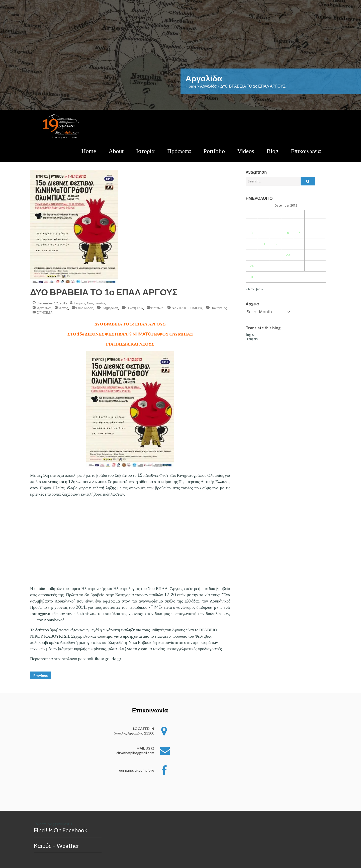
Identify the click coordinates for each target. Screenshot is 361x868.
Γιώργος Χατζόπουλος (90, 303)
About (116, 151)
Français (252, 339)
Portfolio (214, 151)
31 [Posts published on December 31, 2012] (252, 277)
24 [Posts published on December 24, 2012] (252, 266)
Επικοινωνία (306, 151)
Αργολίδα (44, 308)
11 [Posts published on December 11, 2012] (264, 244)
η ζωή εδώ (135, 308)
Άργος (63, 308)
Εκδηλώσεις (85, 308)
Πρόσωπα (179, 151)
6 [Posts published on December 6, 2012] (288, 233)
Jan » (259, 289)
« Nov (250, 289)
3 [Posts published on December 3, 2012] (252, 233)
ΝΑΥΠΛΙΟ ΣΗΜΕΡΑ (187, 308)
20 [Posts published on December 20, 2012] (288, 255)
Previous (41, 675)
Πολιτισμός (219, 308)
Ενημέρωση (110, 308)
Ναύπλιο (157, 308)
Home (89, 151)
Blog (273, 151)
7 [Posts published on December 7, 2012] (299, 233)
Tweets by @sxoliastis (53, 824)
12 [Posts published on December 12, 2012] (276, 244)
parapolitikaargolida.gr (100, 659)
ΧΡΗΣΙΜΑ (45, 313)
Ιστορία (145, 151)
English (251, 335)
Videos (246, 151)
